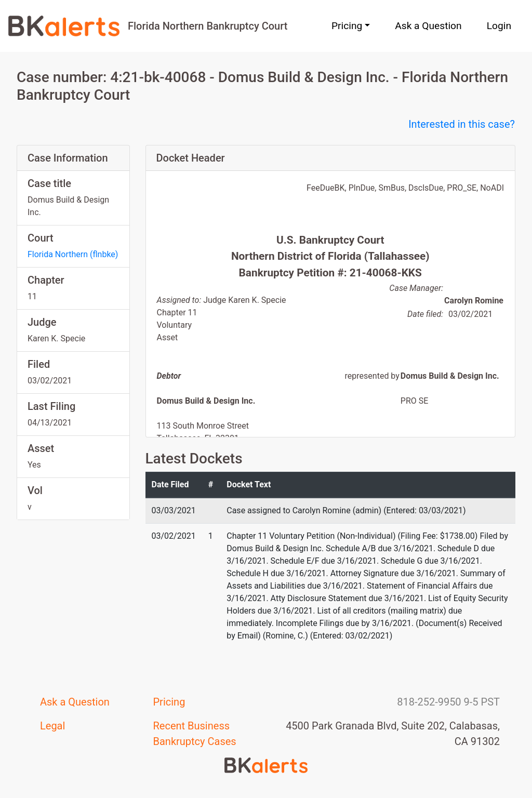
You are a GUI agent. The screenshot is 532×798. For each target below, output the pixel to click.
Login (499, 26)
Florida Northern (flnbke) (73, 254)
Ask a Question (428, 26)
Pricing (169, 702)
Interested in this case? (462, 124)
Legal (52, 726)
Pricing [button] (347, 26)
